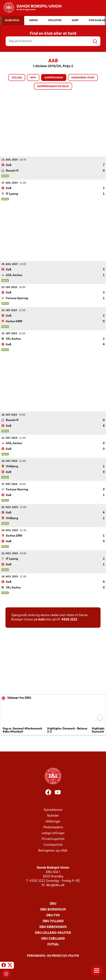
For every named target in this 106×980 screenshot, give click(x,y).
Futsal (53, 944)
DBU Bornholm (53, 909)
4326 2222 (69, 619)
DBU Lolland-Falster (53, 933)
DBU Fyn (53, 915)
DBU (53, 904)
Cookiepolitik (53, 845)
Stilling (17, 78)
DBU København (53, 927)
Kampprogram (54, 78)
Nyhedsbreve (53, 810)
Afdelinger (53, 821)
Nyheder (53, 816)
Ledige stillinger (53, 833)
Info (33, 78)
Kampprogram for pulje (53, 87)
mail (41, 619)
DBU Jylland (53, 921)
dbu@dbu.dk (55, 885)
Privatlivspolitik (53, 839)
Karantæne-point (83, 78)
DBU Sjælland (53, 939)
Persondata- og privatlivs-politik (53, 956)
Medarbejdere (53, 827)
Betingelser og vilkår (53, 851)
